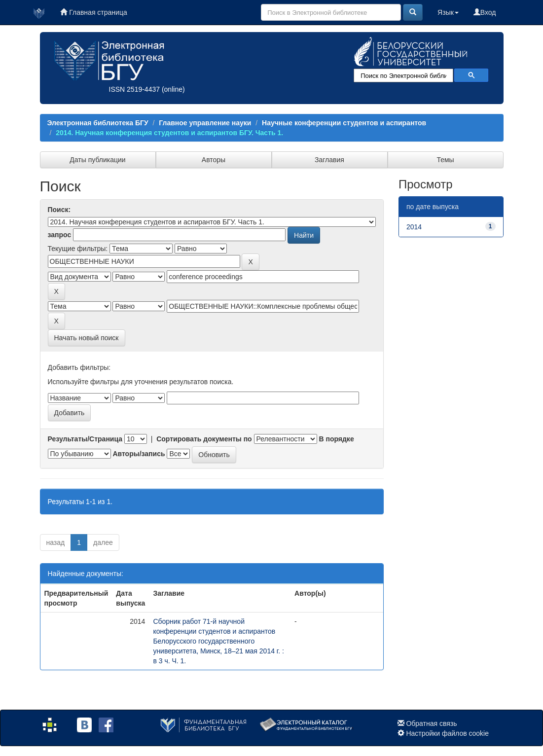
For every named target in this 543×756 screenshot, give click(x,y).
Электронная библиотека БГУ (98, 123)
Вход (485, 12)
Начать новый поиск (87, 338)
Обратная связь (431, 723)
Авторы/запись (139, 454)
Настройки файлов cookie (447, 733)
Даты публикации (97, 160)
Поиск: (59, 210)
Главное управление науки (205, 123)
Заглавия (329, 160)
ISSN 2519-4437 (135, 89)
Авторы (214, 160)
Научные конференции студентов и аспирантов (344, 123)
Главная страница (93, 12)
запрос (60, 235)
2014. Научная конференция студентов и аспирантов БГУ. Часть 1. (169, 133)
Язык (448, 12)
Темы (445, 160)
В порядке (336, 439)
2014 (414, 227)
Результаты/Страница (85, 439)
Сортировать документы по (204, 439)
